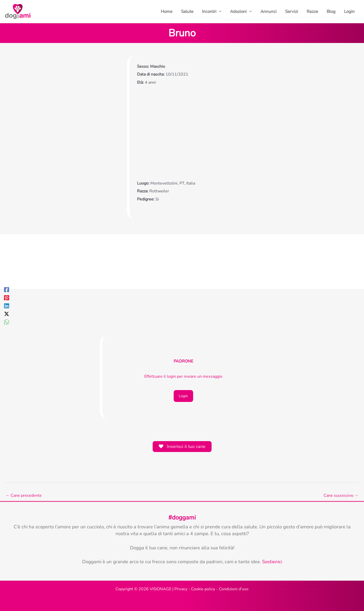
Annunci (268, 12)
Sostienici (272, 562)
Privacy (181, 589)
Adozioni (241, 12)
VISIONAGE (161, 589)
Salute (187, 12)
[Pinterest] (7, 297)
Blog (331, 12)
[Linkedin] (7, 305)
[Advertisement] (185, 132)
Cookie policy (203, 589)
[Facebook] (7, 289)
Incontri (212, 12)
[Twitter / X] (7, 314)
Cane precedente (24, 495)
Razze (312, 12)
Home (167, 12)
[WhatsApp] (7, 322)
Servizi (292, 12)
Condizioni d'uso (234, 589)
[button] (219, 12)
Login (349, 12)
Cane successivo (341, 495)
